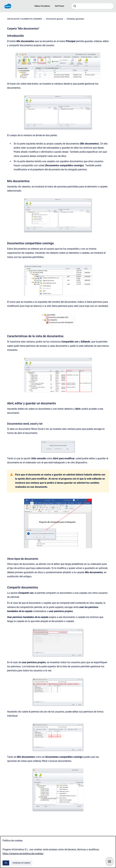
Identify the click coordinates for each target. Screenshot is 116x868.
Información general (54, 19)
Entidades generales (75, 19)
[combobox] (92, 6)
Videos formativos (42, 6)
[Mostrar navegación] (110, 861)
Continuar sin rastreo (21, 863)
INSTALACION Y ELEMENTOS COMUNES (25, 19)
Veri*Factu (59, 6)
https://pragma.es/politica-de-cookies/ (23, 854)
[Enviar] (75, 6)
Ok (6, 863)
